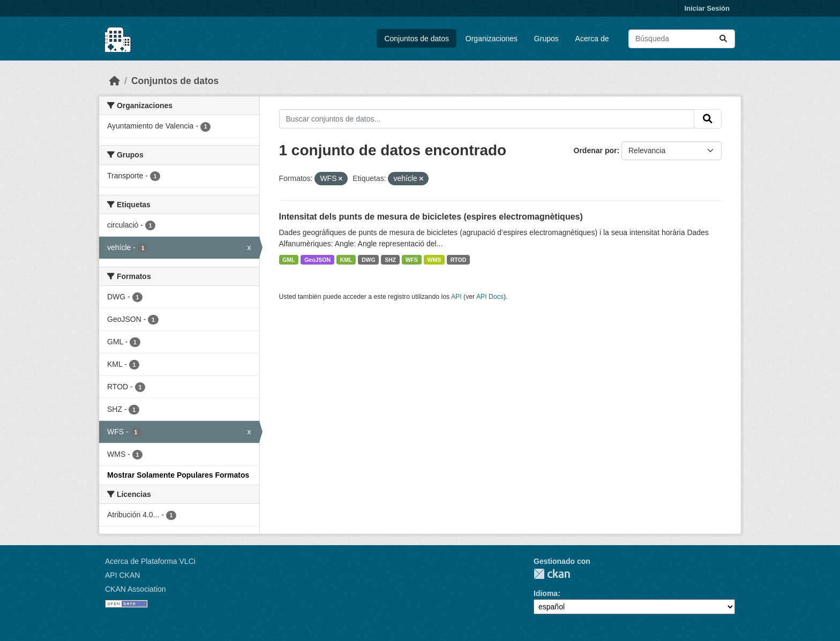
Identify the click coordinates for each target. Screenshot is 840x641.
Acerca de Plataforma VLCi (150, 561)
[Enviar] (723, 39)
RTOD (459, 260)
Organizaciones (492, 39)
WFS (412, 260)
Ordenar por (595, 150)
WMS (434, 260)
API (456, 297)
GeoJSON (317, 260)
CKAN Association (136, 589)
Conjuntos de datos (417, 39)
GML (288, 260)
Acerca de (592, 39)
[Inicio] (115, 81)
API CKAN (122, 575)
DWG (369, 260)
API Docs (490, 297)
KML (346, 260)
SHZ (390, 260)
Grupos (546, 39)
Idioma (546, 593)
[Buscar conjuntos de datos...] (682, 39)
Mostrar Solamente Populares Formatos (178, 475)
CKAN (552, 574)
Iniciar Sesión (707, 8)
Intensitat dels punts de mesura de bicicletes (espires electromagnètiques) (431, 217)
